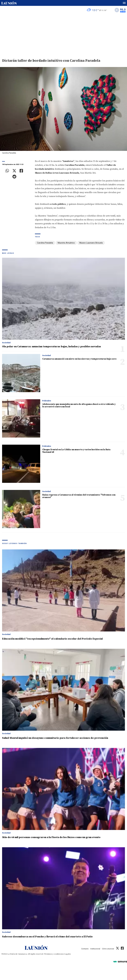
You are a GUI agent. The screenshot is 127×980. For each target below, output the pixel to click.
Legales (68, 954)
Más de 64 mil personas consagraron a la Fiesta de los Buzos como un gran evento (51, 837)
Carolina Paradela (45, 243)
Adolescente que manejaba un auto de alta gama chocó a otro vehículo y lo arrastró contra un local (79, 405)
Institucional (95, 949)
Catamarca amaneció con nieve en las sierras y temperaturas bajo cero (79, 359)
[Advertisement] (63, 35)
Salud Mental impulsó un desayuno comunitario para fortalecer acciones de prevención (55, 738)
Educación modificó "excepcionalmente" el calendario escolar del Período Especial (52, 639)
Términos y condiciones (54, 954)
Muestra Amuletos (66, 243)
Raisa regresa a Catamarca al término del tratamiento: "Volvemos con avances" (79, 496)
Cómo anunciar (108, 949)
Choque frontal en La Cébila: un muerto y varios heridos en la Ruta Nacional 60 (76, 451)
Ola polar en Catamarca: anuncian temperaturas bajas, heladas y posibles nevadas (52, 347)
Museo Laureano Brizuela (91, 243)
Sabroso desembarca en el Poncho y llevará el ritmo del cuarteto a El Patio (47, 937)
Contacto (85, 949)
